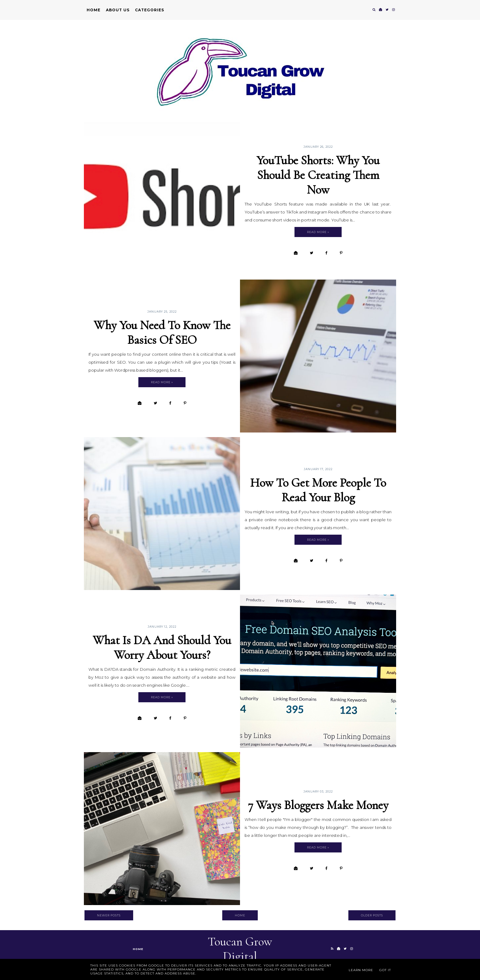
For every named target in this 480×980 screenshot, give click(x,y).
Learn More (361, 970)
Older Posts (372, 915)
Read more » (318, 232)
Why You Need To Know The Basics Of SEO (162, 332)
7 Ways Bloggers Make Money (318, 805)
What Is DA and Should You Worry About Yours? (162, 648)
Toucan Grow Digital (240, 949)
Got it (385, 970)
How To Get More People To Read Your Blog (318, 490)
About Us (118, 10)
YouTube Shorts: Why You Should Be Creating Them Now (318, 175)
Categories (150, 10)
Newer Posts (109, 915)
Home (94, 10)
